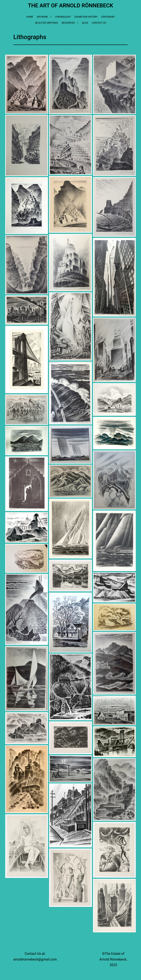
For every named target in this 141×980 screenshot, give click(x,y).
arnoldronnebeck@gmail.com (35, 959)
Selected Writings (46, 23)
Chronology (63, 17)
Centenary (108, 17)
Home (30, 17)
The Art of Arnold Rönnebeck (70, 5)
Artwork (42, 17)
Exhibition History (86, 17)
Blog (85, 23)
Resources (68, 23)
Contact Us (99, 23)
